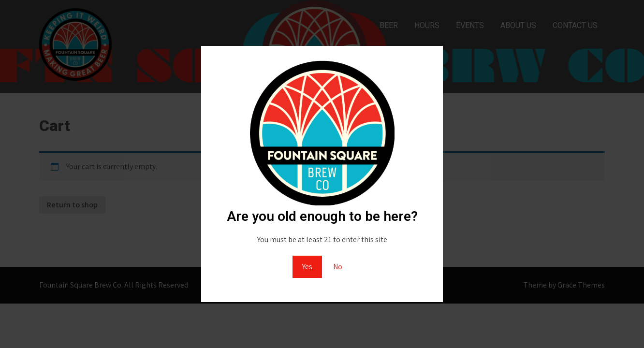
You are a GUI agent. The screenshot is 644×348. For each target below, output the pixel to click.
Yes (307, 267)
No (338, 267)
